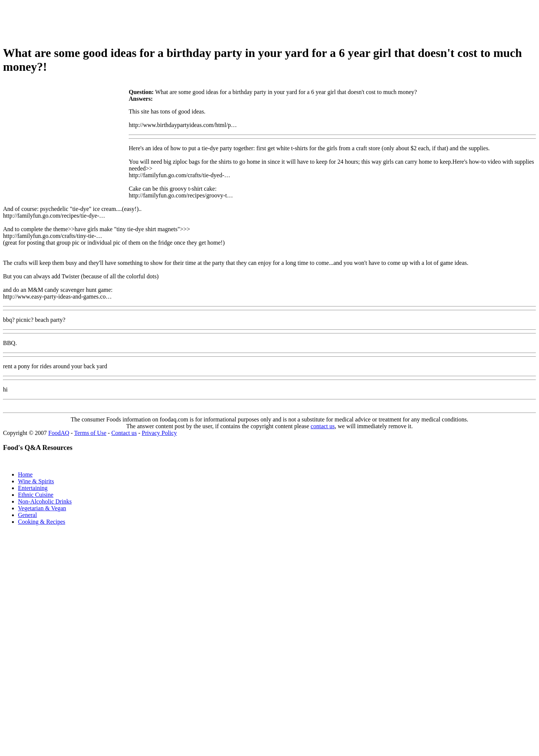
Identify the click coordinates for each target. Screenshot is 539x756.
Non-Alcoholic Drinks (45, 501)
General (28, 515)
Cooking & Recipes (42, 522)
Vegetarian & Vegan (42, 508)
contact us (323, 426)
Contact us (124, 433)
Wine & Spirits (36, 481)
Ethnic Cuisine (36, 495)
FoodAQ (59, 433)
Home (25, 474)
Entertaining (33, 488)
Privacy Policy (159, 433)
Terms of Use (90, 433)
